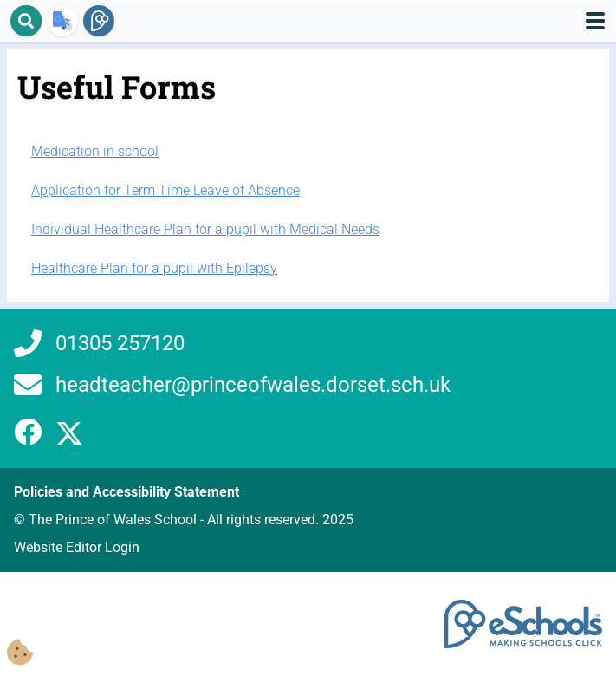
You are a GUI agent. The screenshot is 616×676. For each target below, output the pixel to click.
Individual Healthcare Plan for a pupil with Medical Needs (205, 229)
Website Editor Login (77, 547)
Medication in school (95, 151)
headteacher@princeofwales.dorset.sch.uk (253, 385)
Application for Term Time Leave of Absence (165, 190)
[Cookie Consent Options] (20, 653)
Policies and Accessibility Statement (126, 492)
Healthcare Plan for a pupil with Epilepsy (154, 268)
